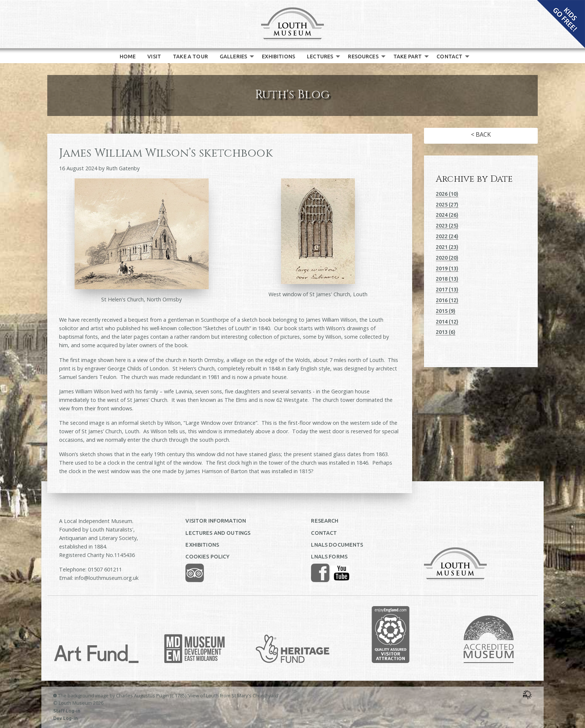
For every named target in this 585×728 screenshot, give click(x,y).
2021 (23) (447, 247)
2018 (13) (447, 279)
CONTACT (449, 57)
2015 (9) (446, 311)
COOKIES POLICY (207, 557)
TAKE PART (408, 57)
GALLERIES (233, 57)
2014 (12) (447, 322)
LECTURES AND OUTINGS (218, 533)
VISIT (154, 57)
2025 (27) (447, 205)
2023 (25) (447, 226)
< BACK (481, 134)
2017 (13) (447, 290)
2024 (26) (447, 215)
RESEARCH (325, 521)
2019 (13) (447, 269)
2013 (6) (446, 332)
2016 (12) (447, 300)
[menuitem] (128, 57)
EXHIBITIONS (278, 57)
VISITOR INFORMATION (216, 521)
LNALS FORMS (329, 557)
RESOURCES (363, 57)
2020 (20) (447, 258)
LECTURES (320, 57)
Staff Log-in (67, 711)
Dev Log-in (66, 718)
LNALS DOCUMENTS (337, 545)
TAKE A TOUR (190, 57)
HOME (128, 57)
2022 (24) (447, 236)
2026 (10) (447, 194)
